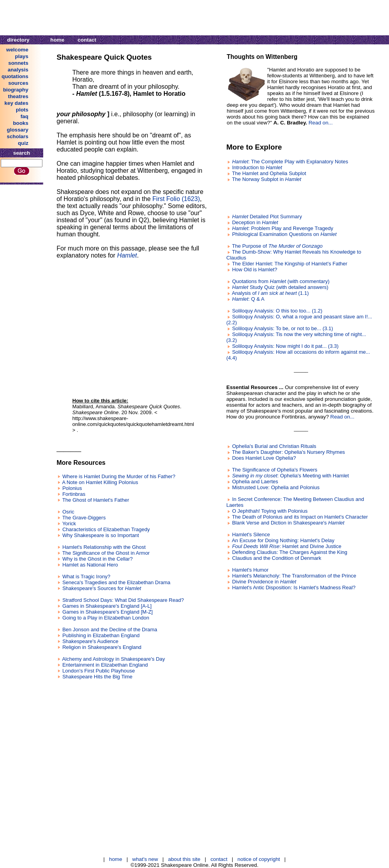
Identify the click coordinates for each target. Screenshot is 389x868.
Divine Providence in (264, 582)
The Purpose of (277, 246)
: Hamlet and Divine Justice (287, 546)
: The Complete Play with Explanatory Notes (290, 162)
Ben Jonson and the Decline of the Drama (110, 630)
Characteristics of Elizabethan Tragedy (106, 529)
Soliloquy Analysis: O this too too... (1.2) (277, 311)
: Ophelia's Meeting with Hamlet (291, 476)
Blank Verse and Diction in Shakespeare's (288, 523)
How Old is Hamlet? (255, 270)
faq (24, 116)
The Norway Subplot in (266, 179)
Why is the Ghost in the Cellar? (98, 559)
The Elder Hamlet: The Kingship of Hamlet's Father (289, 264)
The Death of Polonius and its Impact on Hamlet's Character (300, 517)
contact (87, 40)
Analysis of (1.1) (270, 293)
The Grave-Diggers (84, 518)
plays (22, 56)
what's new (145, 859)
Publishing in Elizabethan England (101, 635)
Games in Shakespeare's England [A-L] (107, 606)
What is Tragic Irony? (86, 577)
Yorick (69, 524)
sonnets (18, 63)
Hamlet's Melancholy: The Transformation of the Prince (294, 576)
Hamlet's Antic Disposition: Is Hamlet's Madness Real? (294, 587)
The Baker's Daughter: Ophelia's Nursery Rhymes (288, 452)
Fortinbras (74, 494)
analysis (18, 70)
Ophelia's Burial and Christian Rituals (274, 446)
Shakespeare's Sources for (102, 588)
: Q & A (248, 299)
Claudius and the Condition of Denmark (277, 558)
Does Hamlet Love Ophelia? (264, 458)
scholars (17, 136)
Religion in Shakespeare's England (102, 647)
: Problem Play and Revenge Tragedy (283, 228)
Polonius (72, 488)
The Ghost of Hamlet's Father (95, 500)
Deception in (255, 222)
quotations (15, 76)
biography (16, 90)
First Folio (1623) (176, 199)
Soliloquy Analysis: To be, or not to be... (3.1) (283, 328)
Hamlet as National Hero (90, 565)
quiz (23, 143)
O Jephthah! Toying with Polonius (270, 511)
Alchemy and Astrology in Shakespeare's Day (114, 659)
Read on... (321, 123)
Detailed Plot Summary (267, 217)
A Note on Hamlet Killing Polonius (100, 482)
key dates (16, 103)
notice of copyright (259, 859)
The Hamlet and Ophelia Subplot (269, 173)
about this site (184, 859)
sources (18, 83)
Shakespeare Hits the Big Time (97, 677)
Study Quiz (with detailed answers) (280, 287)
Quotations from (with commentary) (281, 281)
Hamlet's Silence (251, 535)
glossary (17, 130)
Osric (68, 512)
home (57, 40)
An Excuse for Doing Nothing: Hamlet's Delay (283, 540)
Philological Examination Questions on (284, 234)
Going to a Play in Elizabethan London (106, 618)
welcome (17, 50)
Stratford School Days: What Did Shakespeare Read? (123, 600)
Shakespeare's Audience (91, 641)
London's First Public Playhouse (99, 671)
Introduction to (257, 167)
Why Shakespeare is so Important (101, 535)
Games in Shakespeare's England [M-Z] (108, 612)
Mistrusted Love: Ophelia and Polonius (276, 487)
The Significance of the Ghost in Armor (106, 553)
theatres (18, 96)
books (21, 123)
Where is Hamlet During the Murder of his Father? (119, 476)
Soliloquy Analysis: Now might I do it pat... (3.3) (285, 346)
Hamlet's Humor (250, 570)
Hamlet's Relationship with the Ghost (104, 547)
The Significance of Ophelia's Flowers (274, 470)
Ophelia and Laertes (255, 482)
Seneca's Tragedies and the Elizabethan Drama (117, 582)
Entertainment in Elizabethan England (105, 665)
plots (22, 110)
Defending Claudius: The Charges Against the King (290, 552)
